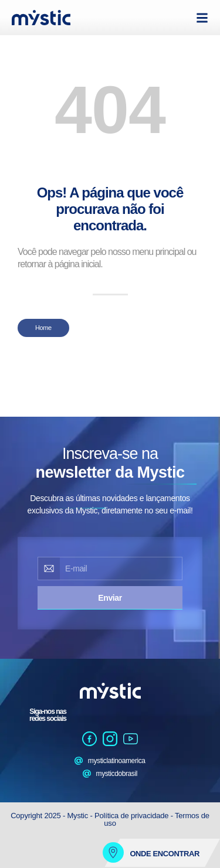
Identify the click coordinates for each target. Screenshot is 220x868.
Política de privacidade (131, 816)
